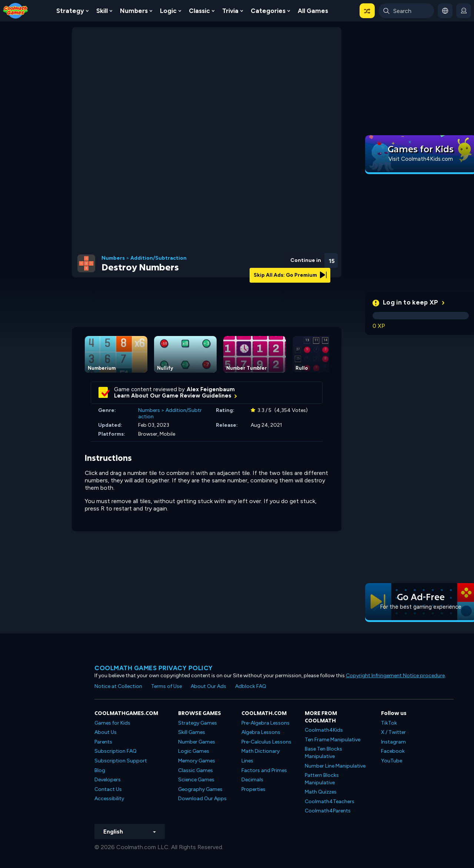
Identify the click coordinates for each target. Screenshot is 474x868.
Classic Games (196, 770)
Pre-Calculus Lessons (266, 742)
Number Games (197, 742)
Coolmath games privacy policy (154, 668)
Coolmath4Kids (324, 730)
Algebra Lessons (261, 732)
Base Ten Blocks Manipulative (323, 753)
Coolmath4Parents (328, 811)
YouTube (392, 761)
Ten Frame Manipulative (333, 740)
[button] (367, 11)
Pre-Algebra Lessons (266, 723)
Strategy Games (198, 723)
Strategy (70, 11)
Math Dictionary (261, 751)
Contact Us (108, 789)
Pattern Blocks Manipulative (322, 779)
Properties (253, 789)
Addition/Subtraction (158, 258)
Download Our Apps (202, 799)
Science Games (196, 780)
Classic (199, 11)
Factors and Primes (264, 770)
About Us (106, 732)
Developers (108, 780)
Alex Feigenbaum (211, 389)
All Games (313, 11)
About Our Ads (208, 686)
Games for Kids (112, 723)
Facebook (393, 751)
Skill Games (192, 732)
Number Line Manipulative (335, 766)
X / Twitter (393, 732)
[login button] (464, 11)
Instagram (393, 742)
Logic (168, 11)
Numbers (134, 11)
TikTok (389, 723)
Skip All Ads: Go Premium (290, 275)
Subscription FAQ (116, 751)
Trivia (230, 11)
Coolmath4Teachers (330, 802)
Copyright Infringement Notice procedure (395, 676)
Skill (102, 11)
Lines (247, 761)
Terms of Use (166, 686)
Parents (103, 742)
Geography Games (200, 789)
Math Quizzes (321, 792)
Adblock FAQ (251, 686)
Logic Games (194, 751)
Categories (268, 11)
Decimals (252, 780)
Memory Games (197, 761)
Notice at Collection (118, 686)
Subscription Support (121, 761)
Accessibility (109, 799)
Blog (100, 770)
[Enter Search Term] (406, 11)
